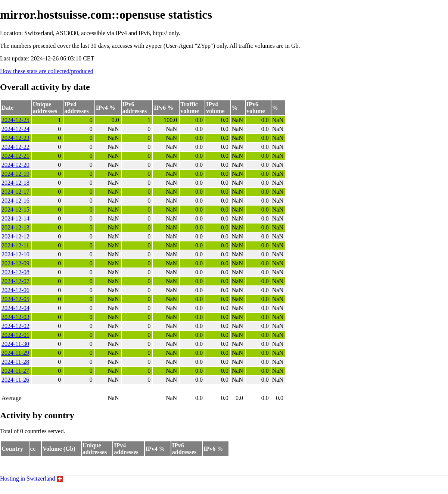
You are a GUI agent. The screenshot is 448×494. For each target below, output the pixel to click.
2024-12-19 (15, 174)
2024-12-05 (15, 299)
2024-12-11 (15, 245)
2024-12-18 (15, 183)
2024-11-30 (15, 344)
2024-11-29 (15, 353)
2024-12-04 (15, 308)
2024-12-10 (15, 254)
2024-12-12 (15, 236)
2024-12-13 (15, 227)
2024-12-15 (15, 210)
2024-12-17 (15, 192)
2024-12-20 (15, 165)
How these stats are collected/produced (47, 71)
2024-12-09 (15, 263)
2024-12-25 (15, 120)
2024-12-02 (15, 326)
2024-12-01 (15, 335)
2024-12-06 (15, 290)
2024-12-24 (15, 129)
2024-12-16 (15, 201)
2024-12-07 (15, 281)
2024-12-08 (15, 272)
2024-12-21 (15, 156)
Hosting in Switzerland (28, 479)
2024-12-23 (15, 138)
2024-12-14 (15, 218)
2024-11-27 (15, 371)
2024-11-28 (15, 362)
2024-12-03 (15, 317)
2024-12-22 (15, 147)
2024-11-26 (15, 380)
